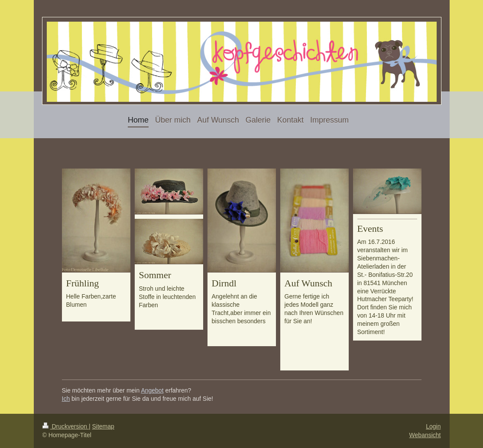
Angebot (152, 390)
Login (433, 426)
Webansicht (425, 435)
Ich (66, 399)
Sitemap (103, 426)
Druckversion (66, 426)
